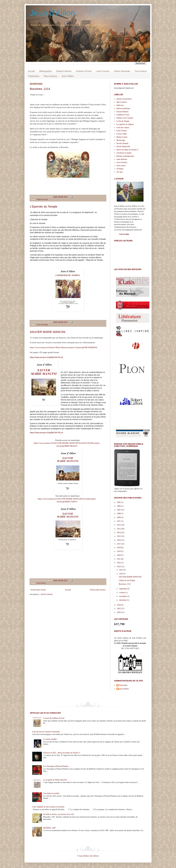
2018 (119, 548)
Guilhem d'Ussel (84, 71)
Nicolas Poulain (122, 143)
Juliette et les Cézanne (125, 118)
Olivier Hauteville (122, 71)
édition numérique (123, 108)
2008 (119, 514)
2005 (119, 502)
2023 (119, 567)
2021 (119, 559)
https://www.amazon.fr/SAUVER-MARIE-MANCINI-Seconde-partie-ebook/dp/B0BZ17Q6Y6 (67, 500)
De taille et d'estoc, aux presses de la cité (58, 814)
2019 (119, 551)
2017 (119, 544)
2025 (119, 609)
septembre (123, 589)
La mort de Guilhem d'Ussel (54, 718)
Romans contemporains (125, 156)
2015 (119, 536)
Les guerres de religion (125, 124)
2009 (119, 517)
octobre (122, 593)
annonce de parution (124, 99)
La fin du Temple (42, 325)
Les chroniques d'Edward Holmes (56, 766)
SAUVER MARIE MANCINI (48, 332)
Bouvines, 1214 (40, 89)
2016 (119, 540)
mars (121, 570)
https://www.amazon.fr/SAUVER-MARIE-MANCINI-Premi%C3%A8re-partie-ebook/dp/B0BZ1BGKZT (67, 444)
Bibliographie (46, 71)
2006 (119, 506)
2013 (119, 529)
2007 (119, 510)
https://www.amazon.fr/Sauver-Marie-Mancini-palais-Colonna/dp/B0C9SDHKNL (64, 347)
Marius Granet (122, 137)
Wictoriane (123, 685)
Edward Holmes (64, 71)
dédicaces (120, 105)
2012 (119, 525)
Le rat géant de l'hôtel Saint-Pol (55, 780)
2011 (119, 521)
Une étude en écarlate (51, 793)
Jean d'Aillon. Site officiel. (89, 856)
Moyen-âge (121, 140)
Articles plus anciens (98, 590)
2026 (119, 612)
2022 (119, 563)
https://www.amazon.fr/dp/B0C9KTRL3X (46, 357)
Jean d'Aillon (52, 13)
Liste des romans (123, 128)
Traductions (34, 76)
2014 (119, 533)
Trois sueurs (121, 166)
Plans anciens (50, 76)
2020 (119, 555)
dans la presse (122, 102)
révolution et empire (124, 153)
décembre (123, 600)
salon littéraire (122, 159)
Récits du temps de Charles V (128, 150)
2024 (119, 605)
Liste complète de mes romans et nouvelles (48, 807)
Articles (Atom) (47, 594)
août (121, 574)
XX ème (120, 172)
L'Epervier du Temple (44, 207)
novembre (123, 596)
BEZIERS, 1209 (49, 828)
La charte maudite (50, 739)
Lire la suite (124, 234)
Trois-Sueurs (141, 71)
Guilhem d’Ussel (42, 199)
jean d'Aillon (124, 689)
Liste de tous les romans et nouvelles (46, 732)
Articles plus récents (38, 590)
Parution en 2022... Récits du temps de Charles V (62, 753)
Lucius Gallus (122, 134)
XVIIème (120, 169)
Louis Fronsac (103, 71)
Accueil (31, 71)
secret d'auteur (122, 162)
